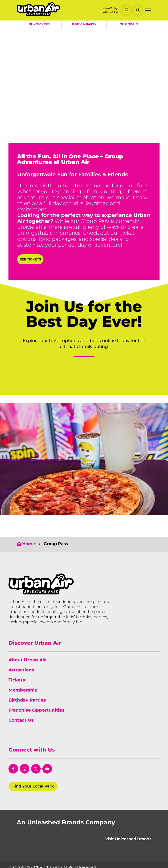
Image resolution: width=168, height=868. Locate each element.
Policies (87, 860)
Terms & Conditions (60, 860)
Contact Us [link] (21, 700)
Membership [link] (23, 670)
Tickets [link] (17, 660)
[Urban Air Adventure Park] (38, 15)
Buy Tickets (39, 24)
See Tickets (30, 259)
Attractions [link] (21, 650)
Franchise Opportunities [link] (37, 690)
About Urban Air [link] (27, 640)
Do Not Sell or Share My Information (128, 860)
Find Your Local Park (33, 766)
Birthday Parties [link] (27, 680)
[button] (126, 10)
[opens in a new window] (13, 749)
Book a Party (84, 24)
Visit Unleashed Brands (128, 819)
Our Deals (129, 24)
